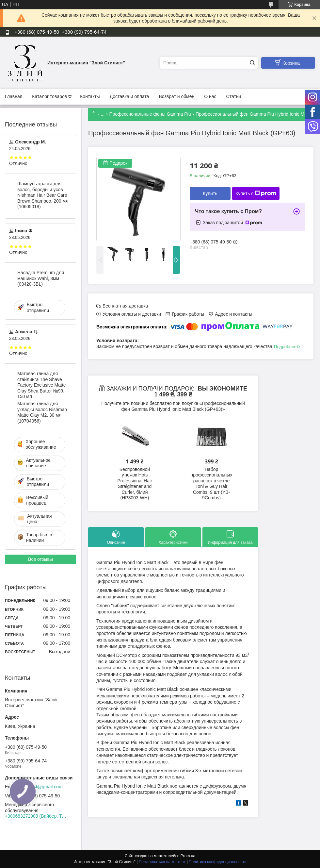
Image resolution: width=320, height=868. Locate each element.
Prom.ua (188, 856)
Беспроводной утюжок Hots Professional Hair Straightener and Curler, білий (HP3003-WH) (135, 484)
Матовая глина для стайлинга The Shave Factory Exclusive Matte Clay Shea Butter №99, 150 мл (42, 385)
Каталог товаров (49, 96)
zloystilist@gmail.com (41, 787)
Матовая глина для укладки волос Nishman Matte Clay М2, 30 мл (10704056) (42, 412)
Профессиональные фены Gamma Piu (150, 114)
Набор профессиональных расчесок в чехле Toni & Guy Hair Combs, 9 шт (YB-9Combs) (212, 484)
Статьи (234, 96)
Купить (210, 193)
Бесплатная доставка (125, 306)
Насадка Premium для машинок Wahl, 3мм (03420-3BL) (41, 278)
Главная (14, 96)
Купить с (256, 193)
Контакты (90, 96)
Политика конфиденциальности (218, 862)
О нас (210, 96)
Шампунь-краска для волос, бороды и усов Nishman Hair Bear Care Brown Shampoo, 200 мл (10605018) (43, 195)
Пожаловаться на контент (162, 862)
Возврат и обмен (176, 96)
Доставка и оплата (129, 96)
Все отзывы (40, 559)
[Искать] (252, 63)
